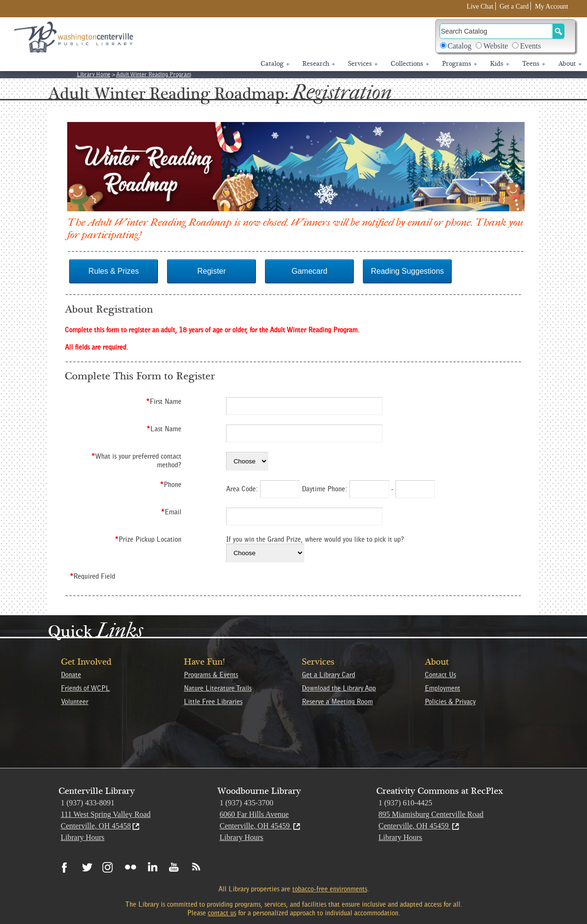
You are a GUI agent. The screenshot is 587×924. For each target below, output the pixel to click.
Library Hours (83, 837)
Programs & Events (211, 675)
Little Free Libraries (213, 702)
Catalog (460, 46)
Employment (443, 688)
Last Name (164, 429)
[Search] (496, 31)
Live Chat (480, 6)
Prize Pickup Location (148, 539)
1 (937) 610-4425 (406, 803)
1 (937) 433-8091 (88, 803)
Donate (71, 675)
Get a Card (514, 6)
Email (171, 512)
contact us (222, 913)
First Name (164, 401)
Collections (410, 64)
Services (363, 64)
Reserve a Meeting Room (337, 702)
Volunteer (75, 702)
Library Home (94, 74)
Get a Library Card (329, 675)
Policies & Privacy (450, 702)
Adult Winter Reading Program (154, 74)
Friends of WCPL (85, 688)
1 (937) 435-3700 (247, 803)
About (570, 64)
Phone (171, 485)
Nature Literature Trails (218, 688)
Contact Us (440, 675)
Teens (534, 64)
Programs (460, 64)
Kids (500, 64)
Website (496, 46)
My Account (551, 6)
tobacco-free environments (330, 889)
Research (319, 64)
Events (530, 46)
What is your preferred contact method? (136, 461)
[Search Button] (558, 31)
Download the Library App (339, 688)
